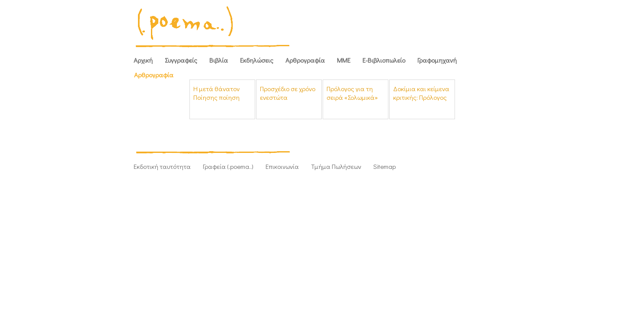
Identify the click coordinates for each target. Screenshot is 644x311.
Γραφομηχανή (437, 60)
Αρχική (143, 60)
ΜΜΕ (344, 60)
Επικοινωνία (282, 166)
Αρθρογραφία (305, 60)
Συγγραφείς (181, 60)
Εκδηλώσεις (257, 60)
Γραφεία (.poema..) (228, 166)
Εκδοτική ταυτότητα (162, 166)
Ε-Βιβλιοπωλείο (384, 60)
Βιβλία (219, 60)
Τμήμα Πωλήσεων (336, 166)
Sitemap (384, 166)
